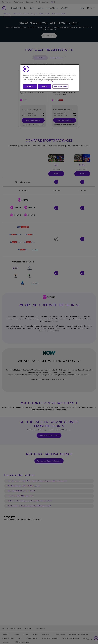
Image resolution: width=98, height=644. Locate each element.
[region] (50, 78)
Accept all (30, 86)
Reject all (45, 86)
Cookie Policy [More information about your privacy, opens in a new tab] (49, 81)
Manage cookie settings (61, 86)
